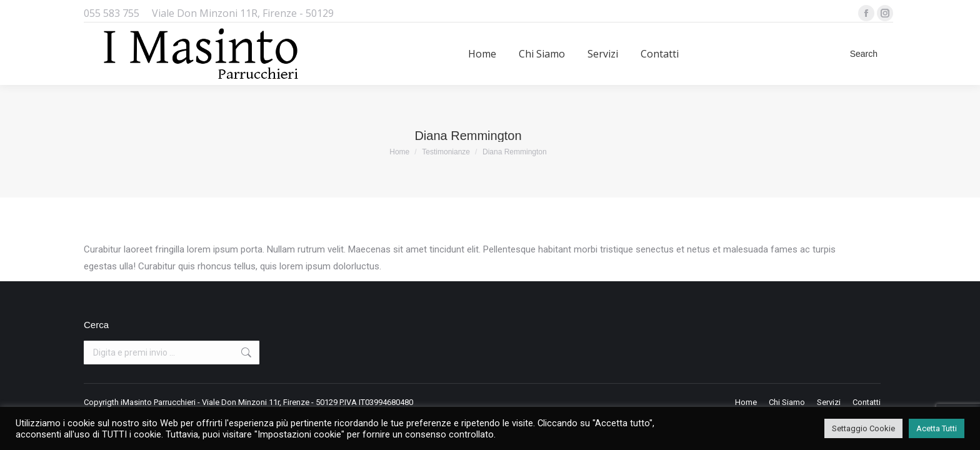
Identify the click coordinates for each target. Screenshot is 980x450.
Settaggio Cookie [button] (863, 428)
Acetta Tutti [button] (937, 428)
